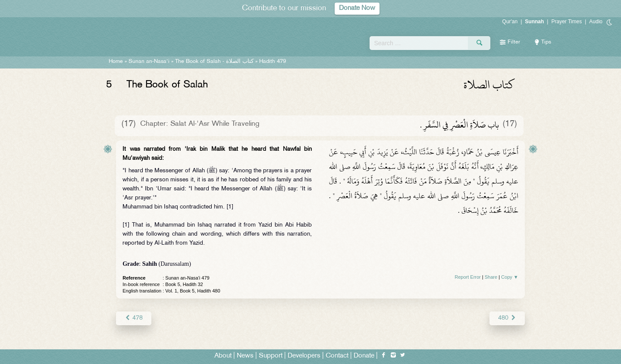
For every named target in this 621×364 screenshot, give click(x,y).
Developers (304, 356)
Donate (364, 356)
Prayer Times (566, 22)
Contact (337, 356)
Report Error (468, 277)
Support (271, 356)
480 (507, 318)
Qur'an (510, 22)
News (245, 356)
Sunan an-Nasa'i (149, 62)
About (223, 356)
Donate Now (357, 8)
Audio (596, 22)
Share (491, 277)
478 (133, 318)
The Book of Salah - (214, 62)
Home (116, 62)
